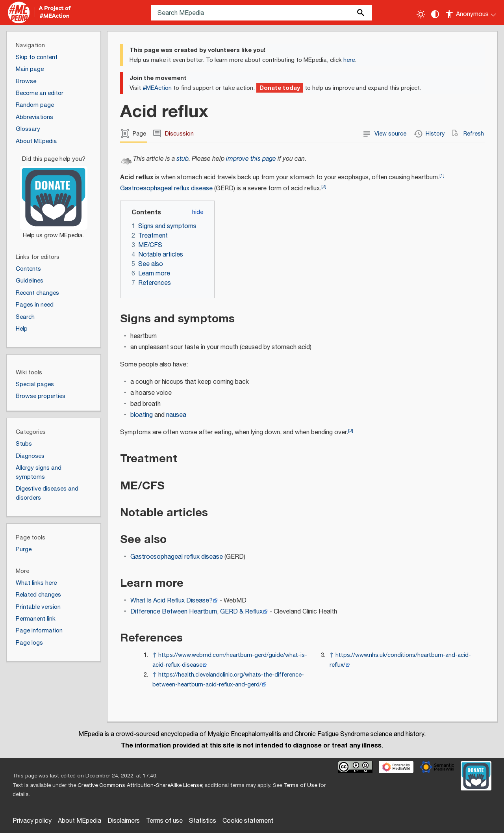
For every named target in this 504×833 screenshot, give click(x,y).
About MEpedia (80, 821)
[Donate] (54, 194)
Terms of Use (300, 785)
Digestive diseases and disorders (47, 493)
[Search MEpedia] (261, 13)
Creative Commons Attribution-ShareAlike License (140, 785)
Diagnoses (30, 456)
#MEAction (157, 88)
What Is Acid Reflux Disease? (171, 601)
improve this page (251, 159)
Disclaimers (124, 821)
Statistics (203, 821)
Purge (24, 549)
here (349, 60)
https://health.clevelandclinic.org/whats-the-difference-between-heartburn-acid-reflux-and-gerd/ (228, 680)
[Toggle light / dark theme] (421, 14)
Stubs (24, 444)
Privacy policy (32, 821)
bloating (142, 415)
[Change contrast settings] (435, 14)
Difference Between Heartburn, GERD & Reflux (196, 612)
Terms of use (164, 821)
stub (183, 159)
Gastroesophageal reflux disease (166, 189)
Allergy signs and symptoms (39, 472)
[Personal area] (471, 13)
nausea (176, 415)
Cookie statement (248, 821)
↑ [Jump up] (155, 655)
